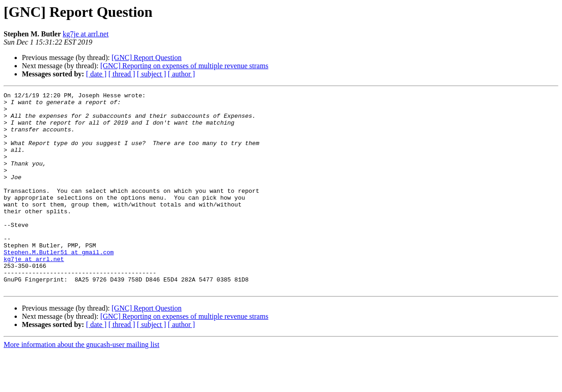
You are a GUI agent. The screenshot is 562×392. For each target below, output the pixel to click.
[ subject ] (152, 74)
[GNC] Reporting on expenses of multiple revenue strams (184, 66)
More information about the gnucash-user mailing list (81, 384)
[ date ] (96, 74)
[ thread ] (122, 74)
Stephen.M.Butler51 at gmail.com (59, 285)
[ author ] (182, 74)
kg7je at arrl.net (86, 34)
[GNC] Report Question (147, 58)
